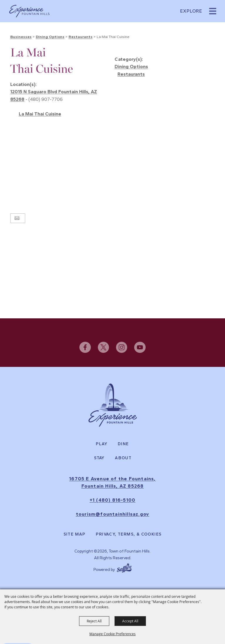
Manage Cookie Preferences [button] (112, 634)
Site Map (75, 534)
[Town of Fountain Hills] (29, 11)
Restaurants (81, 37)
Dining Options (50, 37)
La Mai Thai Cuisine (40, 114)
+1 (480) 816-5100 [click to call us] (112, 500)
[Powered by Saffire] (124, 567)
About (123, 458)
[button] (213, 11)
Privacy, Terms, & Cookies (129, 534)
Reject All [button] (94, 621)
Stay (99, 458)
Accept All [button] (130, 621)
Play (102, 444)
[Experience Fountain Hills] (113, 405)
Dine (123, 444)
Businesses (21, 37)
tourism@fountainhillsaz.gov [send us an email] (112, 514)
